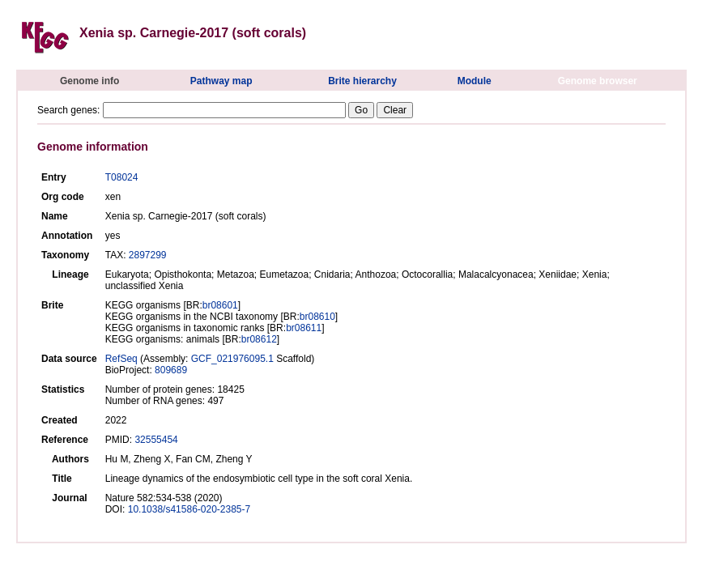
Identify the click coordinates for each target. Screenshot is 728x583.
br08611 (304, 328)
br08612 (259, 339)
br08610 (317, 317)
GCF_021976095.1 (232, 359)
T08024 (122, 177)
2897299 (148, 255)
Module (475, 81)
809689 (171, 370)
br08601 (220, 305)
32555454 (156, 440)
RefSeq (121, 359)
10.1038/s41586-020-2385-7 (189, 509)
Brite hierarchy (362, 81)
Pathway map (221, 81)
